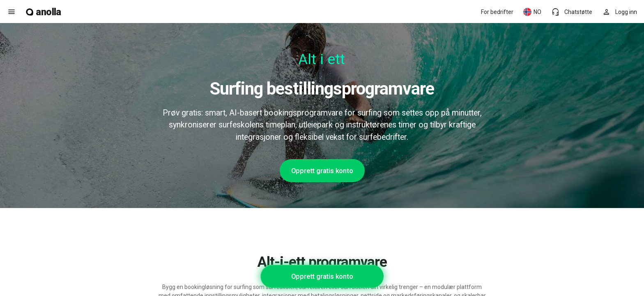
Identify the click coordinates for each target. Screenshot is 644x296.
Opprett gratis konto (322, 171)
